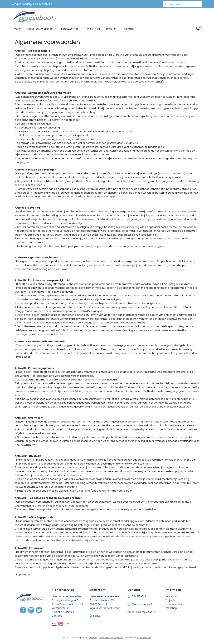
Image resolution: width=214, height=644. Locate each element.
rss (100, 638)
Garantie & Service (63, 612)
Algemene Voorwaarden (66, 596)
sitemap (93, 638)
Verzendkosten (61, 608)
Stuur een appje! (140, 604)
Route (95, 616)
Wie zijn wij (93, 29)
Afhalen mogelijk (22, 4)
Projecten (111, 29)
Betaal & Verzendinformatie (68, 604)
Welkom (18, 29)
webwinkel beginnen (113, 638)
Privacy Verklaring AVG (65, 600)
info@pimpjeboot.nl (142, 612)
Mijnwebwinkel (144, 638)
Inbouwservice (43, 4)
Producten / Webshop (41, 29)
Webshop (171, 608)
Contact (129, 29)
